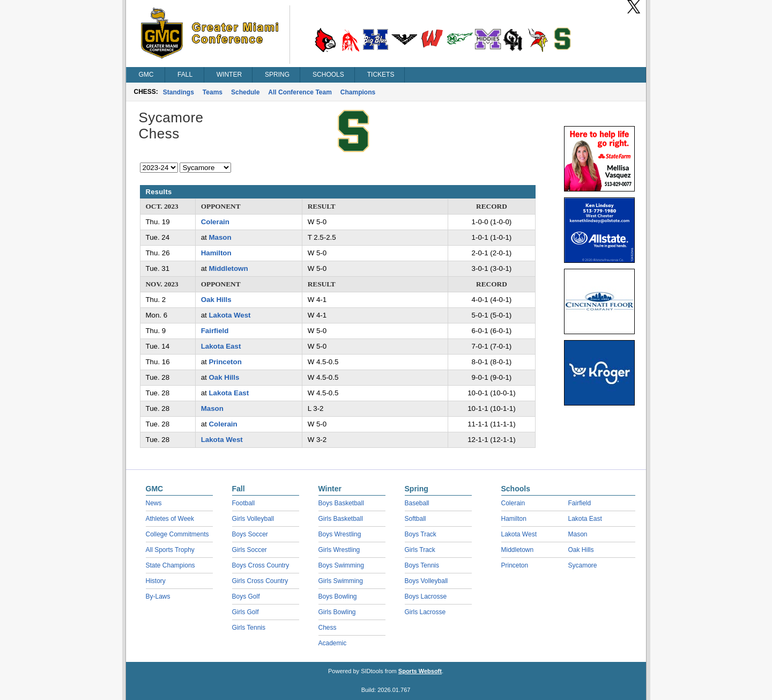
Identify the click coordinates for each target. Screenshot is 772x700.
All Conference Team (300, 92)
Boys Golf (246, 596)
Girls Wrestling (339, 550)
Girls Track (420, 550)
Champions (358, 92)
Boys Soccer (250, 534)
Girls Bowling (337, 612)
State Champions (170, 565)
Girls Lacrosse (425, 612)
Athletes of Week (170, 519)
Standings (179, 92)
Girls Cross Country (260, 581)
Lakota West (229, 315)
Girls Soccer (250, 550)
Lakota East (221, 346)
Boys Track (421, 534)
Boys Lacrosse (426, 596)
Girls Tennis (249, 628)
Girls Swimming (341, 581)
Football (244, 503)
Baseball (417, 503)
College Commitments (177, 534)
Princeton (225, 362)
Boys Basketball (341, 503)
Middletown (228, 268)
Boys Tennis (422, 565)
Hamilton (216, 253)
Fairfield (215, 331)
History (156, 581)
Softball (415, 519)
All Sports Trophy (170, 550)
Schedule (245, 92)
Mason (220, 237)
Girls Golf (246, 612)
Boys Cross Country (261, 565)
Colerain (215, 222)
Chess (328, 628)
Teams (213, 92)
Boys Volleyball (426, 581)
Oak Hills (216, 300)
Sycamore (583, 565)
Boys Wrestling (340, 534)
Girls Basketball (341, 519)
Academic (333, 643)
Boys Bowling (338, 596)
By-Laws (158, 596)
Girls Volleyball (253, 519)
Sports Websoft (420, 671)
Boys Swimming (341, 565)
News (154, 503)
